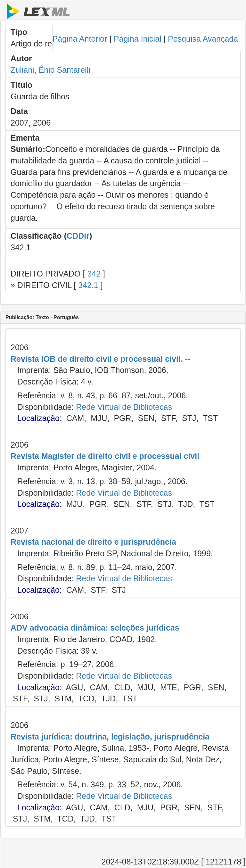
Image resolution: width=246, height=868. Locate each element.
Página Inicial (138, 39)
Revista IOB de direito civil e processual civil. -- (100, 359)
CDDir (78, 236)
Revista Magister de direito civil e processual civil (105, 456)
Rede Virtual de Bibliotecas (124, 407)
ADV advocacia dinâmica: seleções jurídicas (95, 628)
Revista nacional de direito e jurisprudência (93, 542)
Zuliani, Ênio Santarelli (50, 70)
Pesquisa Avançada (203, 39)
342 (94, 274)
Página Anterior (80, 39)
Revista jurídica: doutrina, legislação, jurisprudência (110, 737)
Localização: (40, 418)
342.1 (88, 285)
